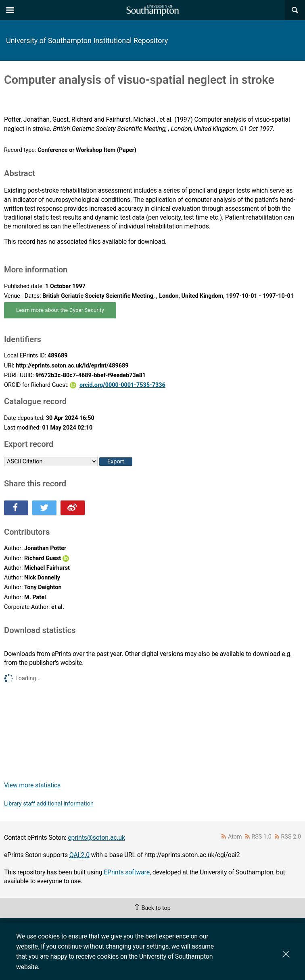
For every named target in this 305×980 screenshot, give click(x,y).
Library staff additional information (49, 804)
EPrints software (127, 872)
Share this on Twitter (44, 508)
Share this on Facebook (16, 508)
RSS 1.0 (261, 837)
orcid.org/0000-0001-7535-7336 (122, 385)
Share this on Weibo (73, 508)
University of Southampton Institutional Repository (87, 40)
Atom (235, 837)
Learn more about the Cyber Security (60, 310)
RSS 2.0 (291, 837)
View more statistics (32, 785)
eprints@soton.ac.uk (96, 838)
